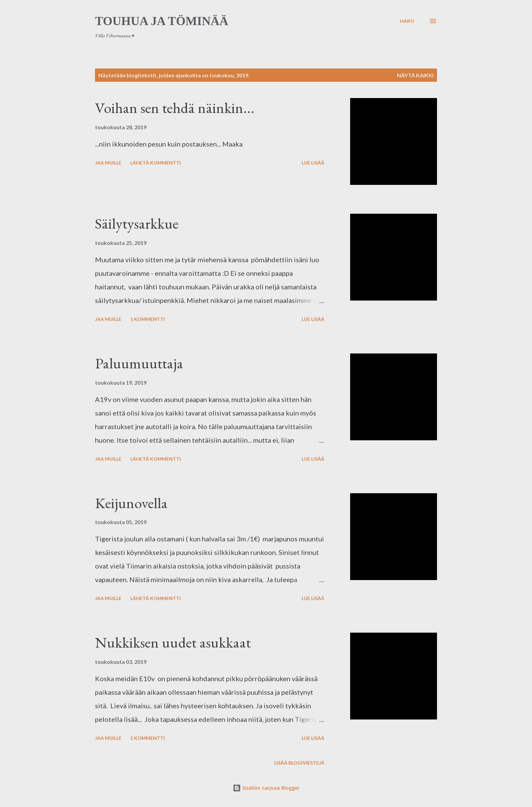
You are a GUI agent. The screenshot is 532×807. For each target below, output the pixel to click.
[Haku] (407, 21)
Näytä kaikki (415, 75)
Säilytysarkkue (137, 223)
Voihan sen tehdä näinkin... (175, 108)
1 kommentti (148, 319)
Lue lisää (313, 163)
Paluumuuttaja (139, 363)
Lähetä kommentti (156, 163)
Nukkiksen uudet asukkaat (173, 642)
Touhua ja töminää (162, 21)
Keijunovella (131, 503)
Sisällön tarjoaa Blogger (266, 788)
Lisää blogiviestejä (299, 763)
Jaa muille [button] (108, 163)
